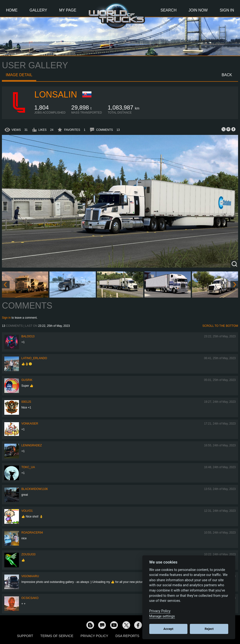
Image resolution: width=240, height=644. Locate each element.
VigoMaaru (30, 576)
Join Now (198, 10)
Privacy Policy (94, 636)
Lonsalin (56, 95)
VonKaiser (30, 424)
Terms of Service (57, 636)
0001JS (26, 402)
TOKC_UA (28, 467)
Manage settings (162, 616)
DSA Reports (127, 636)
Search (169, 10)
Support (25, 636)
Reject (209, 629)
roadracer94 (32, 533)
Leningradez (32, 445)
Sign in (6, 318)
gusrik (27, 380)
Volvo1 (27, 511)
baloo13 (28, 336)
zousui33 (28, 554)
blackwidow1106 (35, 489)
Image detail (19, 75)
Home (12, 10)
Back (227, 75)
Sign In (227, 10)
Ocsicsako (30, 598)
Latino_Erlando (34, 358)
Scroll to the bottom (220, 326)
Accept (168, 629)
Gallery (38, 10)
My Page (68, 10)
